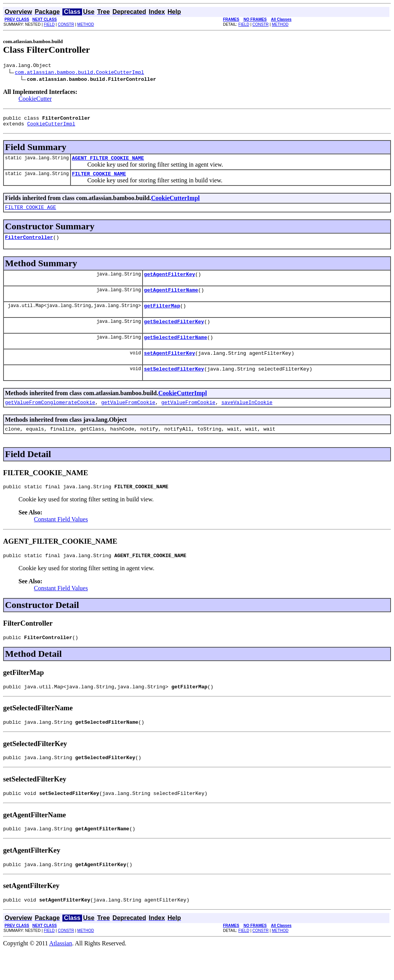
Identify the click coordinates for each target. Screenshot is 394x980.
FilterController (29, 245)
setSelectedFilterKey (174, 385)
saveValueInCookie (247, 419)
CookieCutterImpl (51, 127)
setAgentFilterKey (170, 368)
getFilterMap (162, 317)
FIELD (49, 24)
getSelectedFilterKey (174, 334)
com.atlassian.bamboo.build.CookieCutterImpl (80, 73)
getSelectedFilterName (176, 351)
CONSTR (66, 24)
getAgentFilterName (171, 300)
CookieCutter (35, 100)
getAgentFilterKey (170, 283)
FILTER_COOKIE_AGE (31, 214)
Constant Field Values (61, 539)
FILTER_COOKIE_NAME (99, 179)
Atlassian (61, 973)
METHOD (86, 24)
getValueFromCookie (128, 419)
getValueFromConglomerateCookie (50, 419)
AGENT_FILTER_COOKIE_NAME (108, 162)
